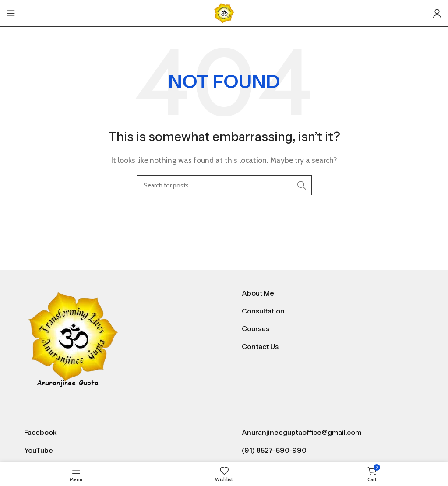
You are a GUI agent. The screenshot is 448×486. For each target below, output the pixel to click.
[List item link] (333, 293)
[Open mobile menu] (11, 13)
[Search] (224, 185)
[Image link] (73, 339)
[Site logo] (224, 12)
